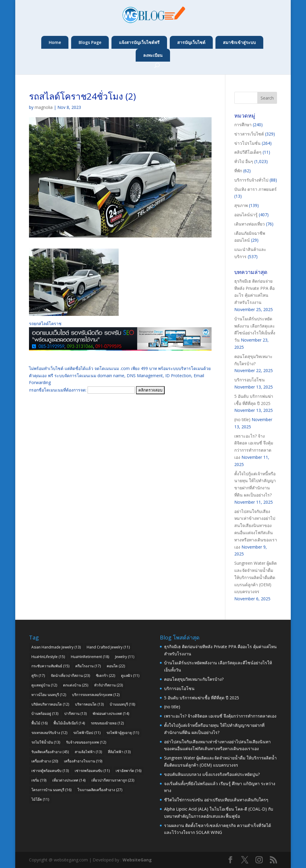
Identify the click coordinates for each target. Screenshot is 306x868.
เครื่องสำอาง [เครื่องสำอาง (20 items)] (45, 761)
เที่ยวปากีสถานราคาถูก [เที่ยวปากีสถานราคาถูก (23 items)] (113, 780)
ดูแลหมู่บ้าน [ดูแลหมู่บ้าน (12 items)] (44, 685)
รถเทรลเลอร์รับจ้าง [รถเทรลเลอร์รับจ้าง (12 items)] (49, 733)
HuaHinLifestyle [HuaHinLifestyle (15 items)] (48, 657)
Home (55, 42)
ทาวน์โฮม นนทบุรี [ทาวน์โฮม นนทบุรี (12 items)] (49, 695)
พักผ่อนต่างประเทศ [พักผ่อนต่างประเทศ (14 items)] (111, 714)
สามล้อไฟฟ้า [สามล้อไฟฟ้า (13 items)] (88, 752)
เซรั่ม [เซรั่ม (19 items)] (39, 780)
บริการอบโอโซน (250, 380)
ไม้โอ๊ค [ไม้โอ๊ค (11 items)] (40, 799)
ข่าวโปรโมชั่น (247, 143)
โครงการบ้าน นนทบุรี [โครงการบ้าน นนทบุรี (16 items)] (51, 790)
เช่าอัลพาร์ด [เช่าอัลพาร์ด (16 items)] (128, 771)
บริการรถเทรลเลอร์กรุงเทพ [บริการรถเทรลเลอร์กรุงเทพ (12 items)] (96, 695)
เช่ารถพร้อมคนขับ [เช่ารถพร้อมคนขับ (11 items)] (92, 771)
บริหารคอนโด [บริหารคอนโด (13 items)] (89, 704)
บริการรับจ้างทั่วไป (251, 180)
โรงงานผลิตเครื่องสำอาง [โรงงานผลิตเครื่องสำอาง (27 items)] (100, 790)
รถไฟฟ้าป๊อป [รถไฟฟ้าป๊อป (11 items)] (87, 733)
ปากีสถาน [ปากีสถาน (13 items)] (75, 714)
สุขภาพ (241, 205)
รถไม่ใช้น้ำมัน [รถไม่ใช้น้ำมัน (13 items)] (46, 742)
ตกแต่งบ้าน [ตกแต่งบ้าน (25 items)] (76, 685)
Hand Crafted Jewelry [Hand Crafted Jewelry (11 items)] (108, 647)
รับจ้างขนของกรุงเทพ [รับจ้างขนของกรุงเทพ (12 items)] (86, 742)
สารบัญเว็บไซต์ (191, 42)
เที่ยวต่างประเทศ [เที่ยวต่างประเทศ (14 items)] (69, 780)
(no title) (242, 419)
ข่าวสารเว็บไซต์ (249, 134)
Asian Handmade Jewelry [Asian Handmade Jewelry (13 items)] (56, 647)
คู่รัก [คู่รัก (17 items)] (38, 676)
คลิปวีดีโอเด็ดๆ (248, 152)
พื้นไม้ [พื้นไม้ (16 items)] (39, 723)
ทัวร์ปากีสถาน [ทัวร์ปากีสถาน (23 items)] (108, 685)
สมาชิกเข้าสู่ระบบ (239, 42)
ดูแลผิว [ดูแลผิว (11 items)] (130, 676)
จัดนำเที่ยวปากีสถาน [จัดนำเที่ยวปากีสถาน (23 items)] (70, 676)
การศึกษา (243, 125)
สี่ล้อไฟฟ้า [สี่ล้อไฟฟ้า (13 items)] (119, 752)
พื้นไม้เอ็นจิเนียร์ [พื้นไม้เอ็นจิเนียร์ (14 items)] (69, 723)
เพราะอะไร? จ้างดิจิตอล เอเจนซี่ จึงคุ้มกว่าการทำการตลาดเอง (220, 716)
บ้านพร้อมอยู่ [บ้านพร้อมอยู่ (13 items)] (45, 714)
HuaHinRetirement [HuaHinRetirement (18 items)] (90, 657)
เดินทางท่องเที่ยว (250, 224)
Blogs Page (90, 42)
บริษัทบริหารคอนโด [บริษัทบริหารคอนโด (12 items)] (50, 704)
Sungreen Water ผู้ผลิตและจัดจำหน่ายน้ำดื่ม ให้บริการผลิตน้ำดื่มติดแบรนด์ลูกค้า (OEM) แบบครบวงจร (255, 577)
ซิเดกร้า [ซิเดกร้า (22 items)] (105, 676)
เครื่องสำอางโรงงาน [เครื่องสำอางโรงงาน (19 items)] (83, 761)
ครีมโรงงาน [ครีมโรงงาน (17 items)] (88, 666)
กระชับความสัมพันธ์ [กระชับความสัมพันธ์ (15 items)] (50, 666)
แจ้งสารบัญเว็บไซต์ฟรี (139, 42)
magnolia (44, 107)
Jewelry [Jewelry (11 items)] (125, 657)
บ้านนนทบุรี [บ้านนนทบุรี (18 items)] (122, 704)
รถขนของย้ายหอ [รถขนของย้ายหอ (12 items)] (107, 723)
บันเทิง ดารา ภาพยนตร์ (255, 189)
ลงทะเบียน (153, 55)
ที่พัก (238, 171)
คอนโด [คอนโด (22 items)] (116, 666)
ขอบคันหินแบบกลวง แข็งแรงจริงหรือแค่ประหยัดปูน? (212, 774)
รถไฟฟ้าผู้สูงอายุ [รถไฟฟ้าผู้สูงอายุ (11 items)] (123, 733)
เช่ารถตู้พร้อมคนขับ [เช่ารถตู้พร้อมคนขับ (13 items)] (50, 771)
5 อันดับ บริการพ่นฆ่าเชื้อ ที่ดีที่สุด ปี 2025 (202, 698)
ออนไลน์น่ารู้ (246, 215)
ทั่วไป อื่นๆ (244, 161)
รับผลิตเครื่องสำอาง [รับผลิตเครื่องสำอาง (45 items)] (50, 752)
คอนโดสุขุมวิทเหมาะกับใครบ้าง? (194, 679)
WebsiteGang (137, 860)
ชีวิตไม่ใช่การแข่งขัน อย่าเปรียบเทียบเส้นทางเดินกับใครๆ (216, 800)
